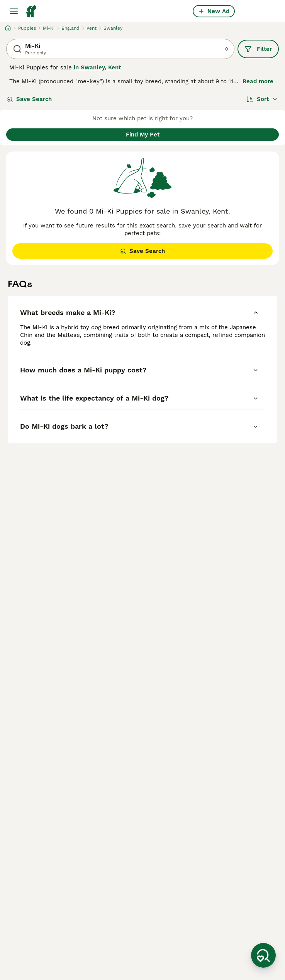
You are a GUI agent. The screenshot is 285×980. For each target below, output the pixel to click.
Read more (258, 81)
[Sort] (262, 99)
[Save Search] (263, 955)
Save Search (29, 99)
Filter (258, 49)
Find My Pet (143, 135)
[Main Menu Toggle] (14, 11)
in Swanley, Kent (97, 67)
